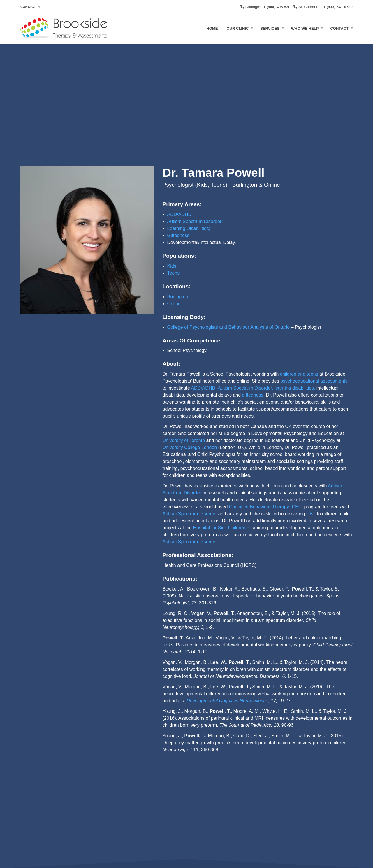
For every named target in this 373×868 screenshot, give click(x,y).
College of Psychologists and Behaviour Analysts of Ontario (229, 327)
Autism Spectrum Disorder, (245, 388)
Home (212, 28)
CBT (311, 514)
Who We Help (305, 28)
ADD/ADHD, (204, 388)
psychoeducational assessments (314, 381)
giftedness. (253, 395)
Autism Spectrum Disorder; (195, 221)
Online (174, 304)
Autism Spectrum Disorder (190, 514)
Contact (28, 7)
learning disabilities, (295, 388)
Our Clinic (237, 28)
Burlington (178, 297)
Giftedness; (179, 235)
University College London (190, 447)
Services (270, 28)
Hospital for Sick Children (219, 528)
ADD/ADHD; (180, 214)
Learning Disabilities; (189, 228)
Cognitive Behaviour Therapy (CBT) (266, 507)
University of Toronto (184, 440)
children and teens (299, 374)
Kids (172, 266)
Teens (174, 273)
